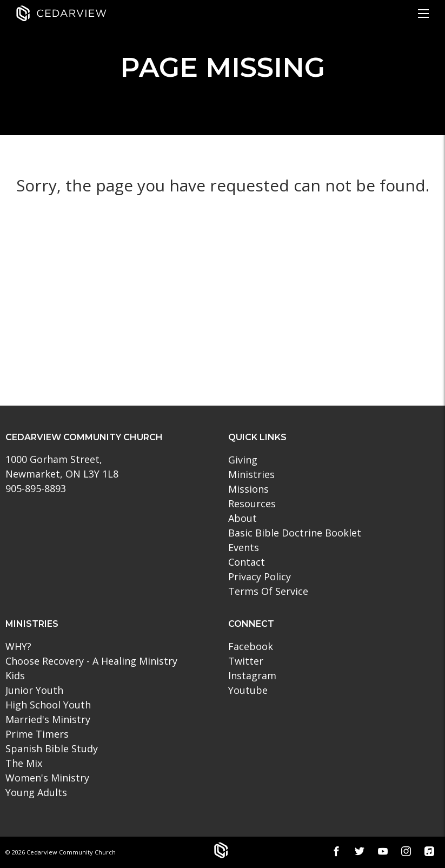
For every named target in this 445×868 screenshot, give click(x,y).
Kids (15, 675)
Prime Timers (37, 734)
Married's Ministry (48, 719)
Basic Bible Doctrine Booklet (295, 533)
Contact (247, 562)
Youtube (248, 690)
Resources (252, 503)
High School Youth (48, 705)
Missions (248, 489)
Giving (243, 460)
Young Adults (36, 792)
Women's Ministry (47, 778)
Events (244, 547)
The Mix (24, 763)
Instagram (252, 675)
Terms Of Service (268, 591)
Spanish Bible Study (52, 748)
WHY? (18, 646)
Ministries (251, 474)
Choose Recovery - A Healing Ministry (91, 661)
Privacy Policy (260, 577)
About (243, 518)
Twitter (246, 661)
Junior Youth (34, 690)
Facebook (251, 646)
